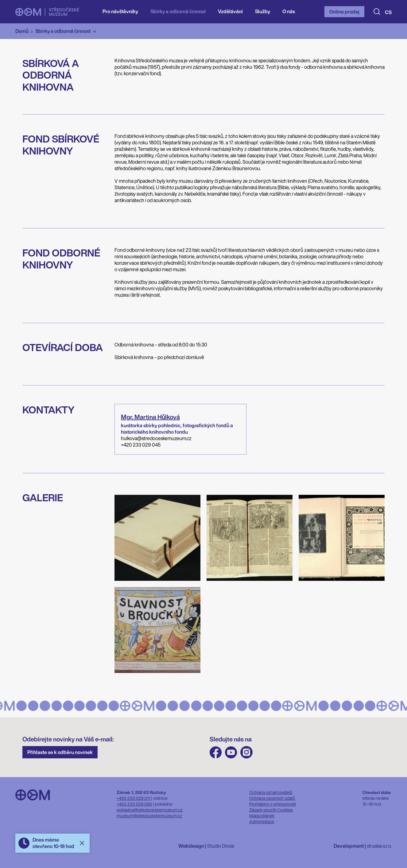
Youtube (231, 752)
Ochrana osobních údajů (272, 798)
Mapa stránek (262, 816)
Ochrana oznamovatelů (271, 792)
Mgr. (150, 417)
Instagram (246, 752)
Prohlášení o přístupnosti (273, 804)
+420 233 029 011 (133, 798)
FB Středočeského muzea (216, 752)
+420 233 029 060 (134, 804)
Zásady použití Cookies (271, 810)
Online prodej (344, 12)
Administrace (262, 821)
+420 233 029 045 (141, 445)
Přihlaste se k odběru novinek (60, 752)
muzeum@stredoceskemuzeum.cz (149, 816)
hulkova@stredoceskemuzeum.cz (156, 438)
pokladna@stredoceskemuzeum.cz (150, 810)
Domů (22, 31)
